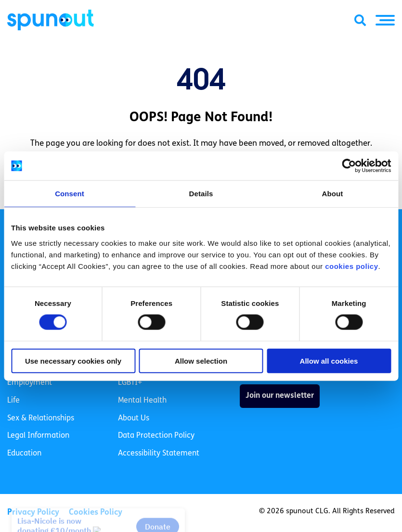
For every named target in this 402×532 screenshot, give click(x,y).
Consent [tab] (70, 194)
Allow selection (201, 361)
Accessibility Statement (159, 454)
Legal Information (38, 436)
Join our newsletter (280, 396)
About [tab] (333, 194)
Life (13, 401)
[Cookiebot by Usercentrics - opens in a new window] (349, 166)
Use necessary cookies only (73, 361)
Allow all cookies (329, 361)
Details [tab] (201, 194)
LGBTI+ (130, 383)
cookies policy (351, 266)
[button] (385, 20)
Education (24, 454)
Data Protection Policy (156, 436)
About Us (134, 418)
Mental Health (142, 401)
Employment (30, 383)
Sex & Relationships (41, 418)
